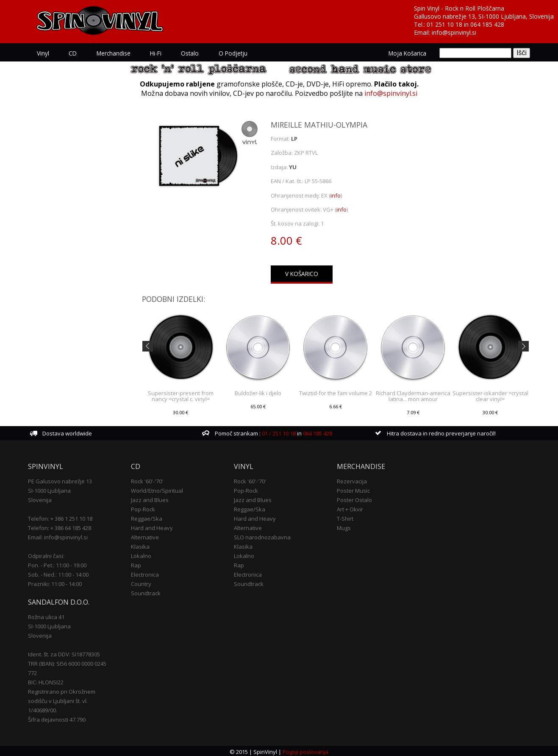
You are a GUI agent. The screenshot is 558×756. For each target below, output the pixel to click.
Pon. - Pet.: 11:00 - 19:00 (57, 564)
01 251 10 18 (444, 24)
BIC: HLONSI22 (46, 681)
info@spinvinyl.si (454, 32)
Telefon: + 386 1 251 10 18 (60, 517)
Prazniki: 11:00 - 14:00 (55, 583)
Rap (136, 564)
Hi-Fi (152, 53)
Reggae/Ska (147, 517)
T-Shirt (345, 517)
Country (141, 583)
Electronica (145, 573)
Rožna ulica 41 (46, 616)
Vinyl (43, 53)
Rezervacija (352, 480)
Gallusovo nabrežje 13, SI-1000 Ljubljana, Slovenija (484, 16)
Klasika (140, 545)
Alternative (145, 536)
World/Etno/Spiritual (157, 489)
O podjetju (228, 53)
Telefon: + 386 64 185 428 (60, 527)
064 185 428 (487, 24)
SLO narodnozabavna (262, 536)
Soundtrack (146, 592)
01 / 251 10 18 (278, 432)
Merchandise (111, 53)
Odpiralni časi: (46, 555)
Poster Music (353, 489)
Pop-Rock (143, 508)
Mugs (344, 527)
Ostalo (186, 53)
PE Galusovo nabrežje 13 (60, 480)
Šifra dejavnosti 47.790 (57, 718)
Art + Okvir (350, 508)
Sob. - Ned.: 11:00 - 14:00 (58, 573)
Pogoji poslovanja (305, 750)
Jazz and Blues (150, 499)
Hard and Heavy (152, 527)
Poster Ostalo (354, 499)
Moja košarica (408, 53)
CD (71, 53)
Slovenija (40, 499)
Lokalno (141, 555)
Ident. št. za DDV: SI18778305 (64, 653)
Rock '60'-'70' (147, 480)
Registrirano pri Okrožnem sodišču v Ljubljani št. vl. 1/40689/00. (62, 700)
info (336, 194)
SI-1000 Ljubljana (49, 489)
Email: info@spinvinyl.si (58, 536)
